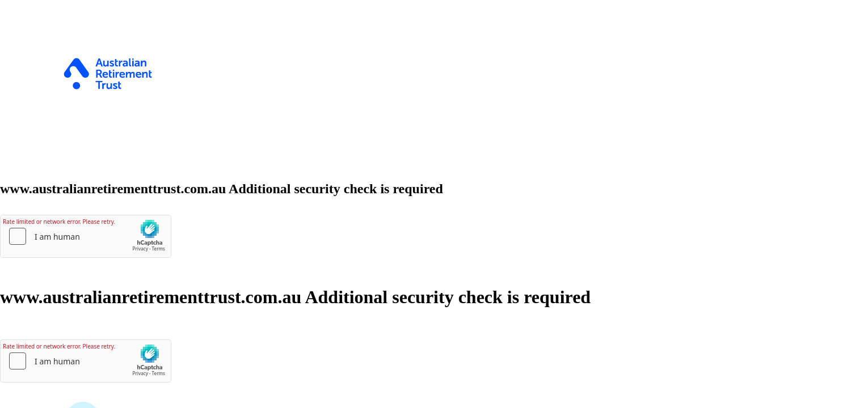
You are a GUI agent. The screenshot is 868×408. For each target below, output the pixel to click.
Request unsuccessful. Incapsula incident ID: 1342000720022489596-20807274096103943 (434, 204)
